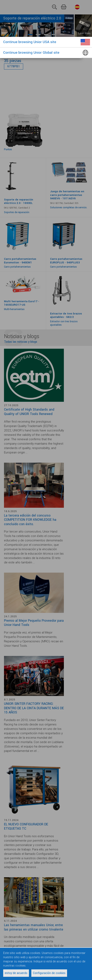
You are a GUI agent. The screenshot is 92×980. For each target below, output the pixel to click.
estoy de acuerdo (16, 973)
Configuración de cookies (49, 973)
